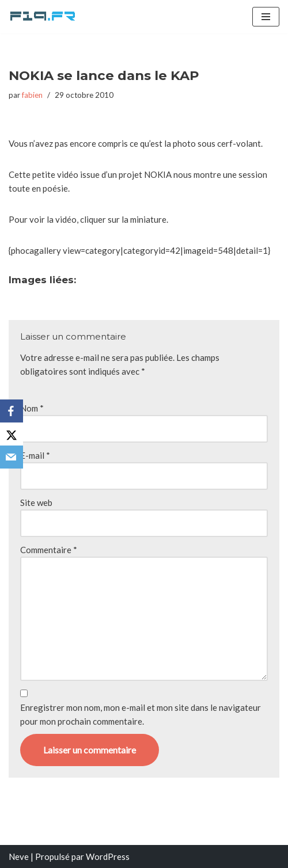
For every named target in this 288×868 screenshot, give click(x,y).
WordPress (108, 856)
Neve (19, 856)
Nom (32, 408)
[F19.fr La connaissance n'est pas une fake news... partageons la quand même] (43, 17)
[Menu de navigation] (266, 17)
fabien (32, 95)
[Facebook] (12, 411)
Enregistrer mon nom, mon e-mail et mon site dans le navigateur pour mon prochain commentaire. (141, 714)
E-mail (35, 455)
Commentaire (49, 550)
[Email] (12, 457)
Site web (36, 502)
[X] (12, 434)
